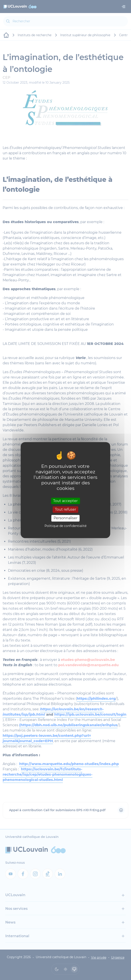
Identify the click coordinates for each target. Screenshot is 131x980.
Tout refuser (65, 510)
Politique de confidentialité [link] (65, 526)
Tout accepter (65, 501)
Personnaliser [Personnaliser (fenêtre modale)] (65, 518)
